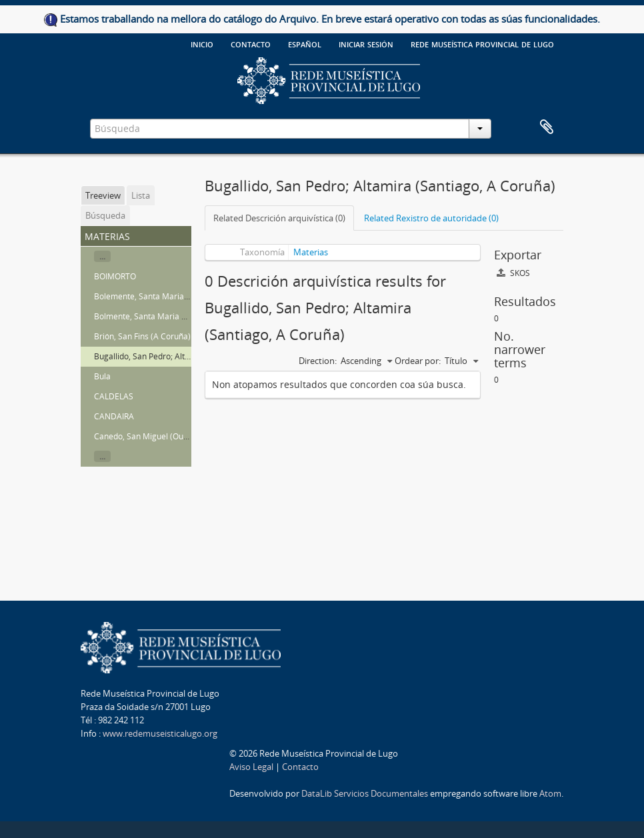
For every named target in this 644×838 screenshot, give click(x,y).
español (305, 43)
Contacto (251, 43)
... (102, 256)
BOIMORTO (115, 276)
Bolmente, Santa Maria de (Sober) (157, 316)
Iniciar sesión (366, 43)
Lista (141, 195)
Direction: (318, 361)
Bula (102, 376)
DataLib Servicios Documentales (365, 793)
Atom (550, 793)
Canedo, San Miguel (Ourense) (151, 436)
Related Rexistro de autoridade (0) (431, 218)
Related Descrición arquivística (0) (279, 218)
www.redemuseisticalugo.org (160, 733)
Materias (311, 252)
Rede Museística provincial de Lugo (482, 43)
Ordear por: (418, 361)
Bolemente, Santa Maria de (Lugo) (157, 296)
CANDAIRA (114, 416)
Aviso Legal (251, 767)
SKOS (513, 273)
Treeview (103, 195)
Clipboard (547, 127)
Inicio (202, 43)
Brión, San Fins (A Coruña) (142, 336)
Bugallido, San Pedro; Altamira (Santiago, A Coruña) (190, 356)
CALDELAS (114, 396)
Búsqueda (105, 215)
